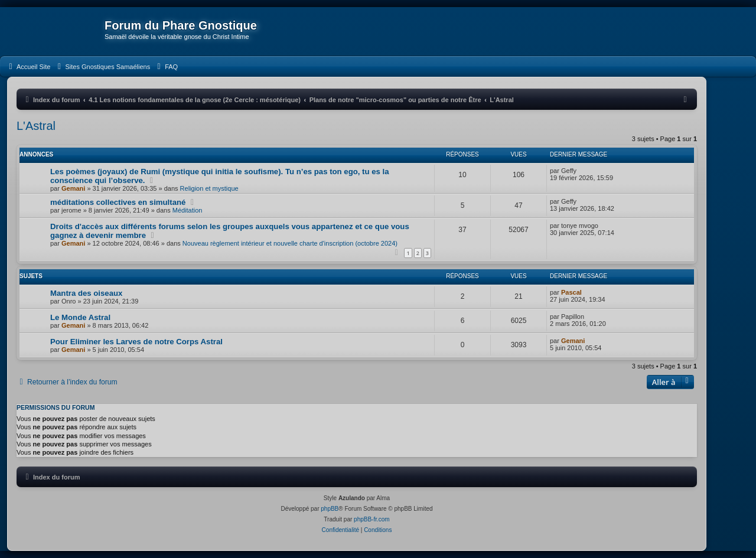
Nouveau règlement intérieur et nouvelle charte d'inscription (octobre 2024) (290, 243)
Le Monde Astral (80, 317)
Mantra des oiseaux (86, 293)
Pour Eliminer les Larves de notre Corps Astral (136, 342)
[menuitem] (28, 67)
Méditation (188, 210)
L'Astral (36, 126)
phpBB (330, 509)
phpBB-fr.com (372, 519)
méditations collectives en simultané (118, 202)
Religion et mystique (209, 188)
